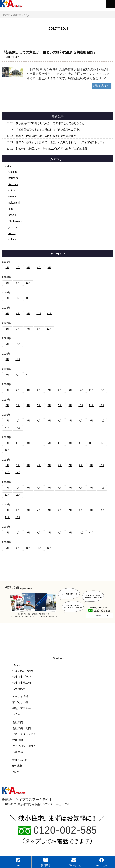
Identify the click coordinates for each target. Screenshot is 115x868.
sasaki (12, 215)
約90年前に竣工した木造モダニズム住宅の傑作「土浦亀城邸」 (53, 149)
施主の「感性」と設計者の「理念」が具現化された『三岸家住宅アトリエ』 (60, 142)
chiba (12, 190)
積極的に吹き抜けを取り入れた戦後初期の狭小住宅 (46, 136)
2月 (18, 268)
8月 (60, 390)
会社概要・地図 (22, 728)
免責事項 (18, 752)
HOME (16, 665)
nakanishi (14, 203)
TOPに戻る (101, 862)
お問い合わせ (19, 760)
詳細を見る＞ (101, 86)
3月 (28, 268)
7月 (28, 329)
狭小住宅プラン (22, 677)
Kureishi (13, 184)
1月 (7, 268)
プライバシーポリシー (26, 746)
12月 (28, 298)
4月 (7, 313)
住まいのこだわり (23, 671)
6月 (49, 268)
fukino (12, 233)
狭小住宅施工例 (22, 683)
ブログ (8, 166)
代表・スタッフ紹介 (24, 734)
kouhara (13, 178)
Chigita (13, 172)
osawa (12, 196)
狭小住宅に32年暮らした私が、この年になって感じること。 (51, 123)
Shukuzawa (15, 221)
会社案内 (18, 722)
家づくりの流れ (22, 702)
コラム (16, 714)
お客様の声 (19, 689)
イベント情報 (20, 697)
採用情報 (18, 740)
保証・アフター (22, 708)
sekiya (12, 240)
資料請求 (17, 766)
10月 (39, 313)
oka (11, 209)
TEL (18, 862)
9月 (28, 313)
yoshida (13, 227)
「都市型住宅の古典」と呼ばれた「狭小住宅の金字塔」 (49, 129)
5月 (39, 268)
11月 (28, 283)
